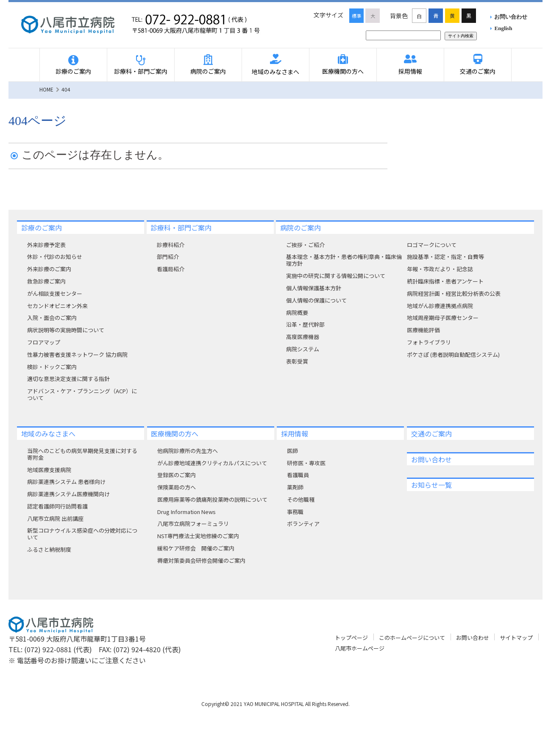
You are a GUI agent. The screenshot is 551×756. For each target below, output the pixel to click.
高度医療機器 (303, 337)
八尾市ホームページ (360, 648)
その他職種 (301, 499)
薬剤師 (295, 487)
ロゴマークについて (432, 245)
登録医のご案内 (177, 475)
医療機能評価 (423, 330)
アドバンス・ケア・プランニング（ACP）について (82, 394)
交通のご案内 (478, 71)
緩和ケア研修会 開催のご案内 (196, 548)
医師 (292, 451)
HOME (46, 89)
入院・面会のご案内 (52, 318)
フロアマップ (44, 342)
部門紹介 (168, 257)
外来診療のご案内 (49, 269)
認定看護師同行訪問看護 (57, 506)
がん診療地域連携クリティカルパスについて (212, 463)
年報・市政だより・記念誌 (440, 269)
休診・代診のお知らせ (55, 257)
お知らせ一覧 (431, 485)
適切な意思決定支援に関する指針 (68, 379)
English (504, 28)
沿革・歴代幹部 (305, 324)
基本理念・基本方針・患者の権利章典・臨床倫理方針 (344, 260)
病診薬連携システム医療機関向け (68, 494)
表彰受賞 (297, 361)
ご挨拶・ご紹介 (305, 245)
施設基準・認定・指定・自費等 (445, 257)
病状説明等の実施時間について (66, 330)
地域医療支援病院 (49, 470)
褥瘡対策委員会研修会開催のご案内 (201, 560)
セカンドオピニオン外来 (57, 306)
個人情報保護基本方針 (314, 288)
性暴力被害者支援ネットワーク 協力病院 (77, 354)
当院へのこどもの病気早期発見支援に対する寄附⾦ (82, 454)
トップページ (351, 638)
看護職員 (298, 475)
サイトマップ (516, 638)
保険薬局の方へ (177, 487)
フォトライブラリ (429, 342)
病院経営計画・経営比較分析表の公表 (454, 293)
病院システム (303, 349)
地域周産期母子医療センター (443, 318)
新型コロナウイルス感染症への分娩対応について (82, 534)
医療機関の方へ (343, 71)
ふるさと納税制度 (49, 549)
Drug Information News (186, 512)
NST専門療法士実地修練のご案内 (198, 536)
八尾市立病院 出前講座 (55, 518)
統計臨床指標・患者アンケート (445, 281)
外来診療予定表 (46, 245)
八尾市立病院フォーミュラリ (193, 524)
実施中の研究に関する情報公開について (336, 276)
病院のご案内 (208, 71)
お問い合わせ (511, 17)
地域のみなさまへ (275, 72)
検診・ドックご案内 (52, 367)
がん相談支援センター (55, 293)
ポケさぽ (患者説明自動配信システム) (453, 354)
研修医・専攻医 (306, 463)
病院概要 (297, 313)
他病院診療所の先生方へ (188, 451)
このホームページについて (412, 638)
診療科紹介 (171, 245)
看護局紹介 (171, 269)
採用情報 (410, 71)
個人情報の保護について (316, 300)
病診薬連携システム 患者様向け (66, 482)
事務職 (295, 512)
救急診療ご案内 (46, 281)
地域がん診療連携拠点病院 (440, 306)
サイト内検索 (461, 36)
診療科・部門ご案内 (141, 71)
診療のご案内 (73, 71)
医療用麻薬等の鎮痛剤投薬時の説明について (212, 499)
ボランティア (303, 524)
